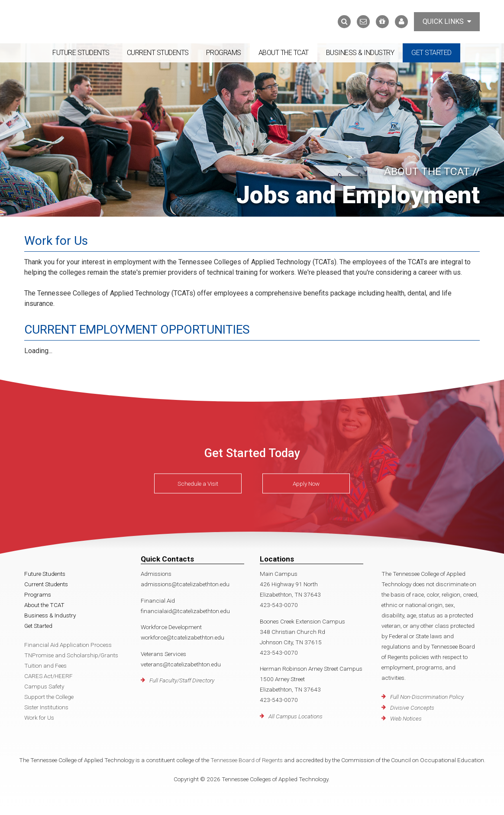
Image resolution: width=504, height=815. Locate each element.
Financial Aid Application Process (68, 645)
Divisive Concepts (412, 708)
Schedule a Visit (198, 484)
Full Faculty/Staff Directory (182, 680)
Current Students (158, 53)
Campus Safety (44, 686)
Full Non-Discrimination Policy (427, 697)
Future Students (81, 53)
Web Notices (406, 718)
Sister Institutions (46, 707)
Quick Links (447, 21)
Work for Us (39, 718)
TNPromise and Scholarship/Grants (71, 655)
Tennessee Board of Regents (247, 760)
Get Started (431, 53)
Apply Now (306, 484)
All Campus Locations (296, 716)
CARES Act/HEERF (48, 676)
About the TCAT (284, 53)
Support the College (49, 697)
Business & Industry (360, 53)
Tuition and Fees (45, 666)
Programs (224, 53)
